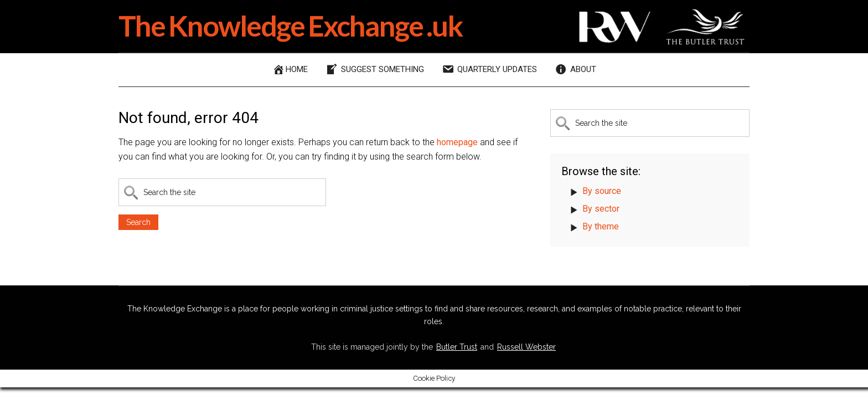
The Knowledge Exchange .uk (290, 25)
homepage (457, 142)
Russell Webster (526, 347)
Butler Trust (457, 347)
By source (602, 191)
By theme (601, 226)
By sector (601, 209)
